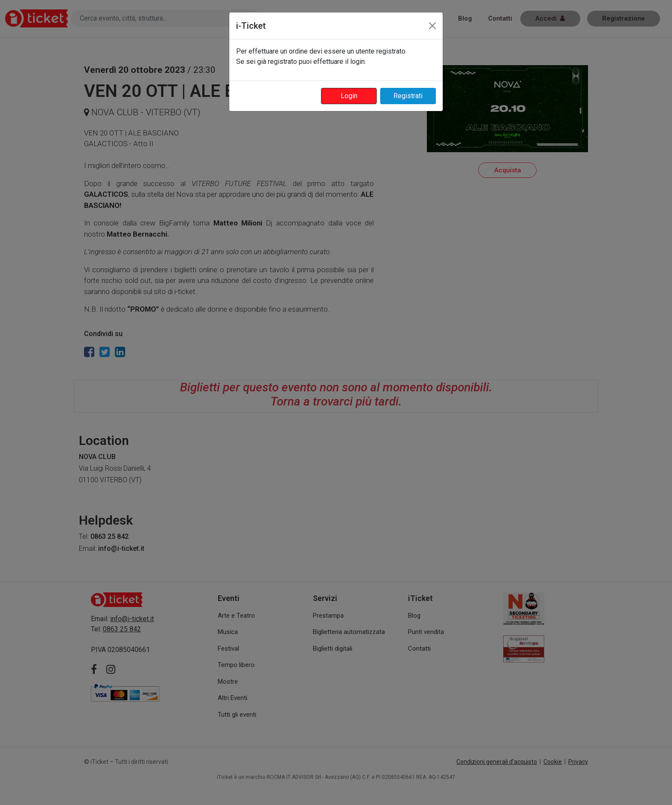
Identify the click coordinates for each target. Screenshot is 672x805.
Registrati (408, 96)
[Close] (432, 26)
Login (349, 96)
